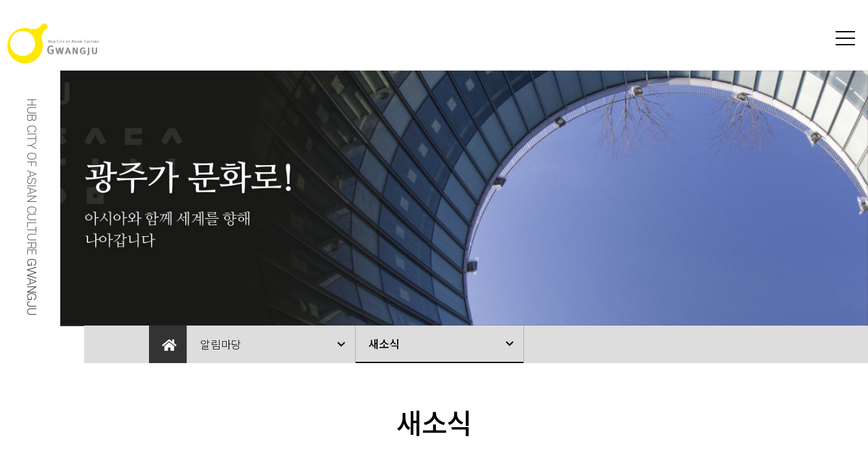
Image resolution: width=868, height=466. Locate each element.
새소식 (384, 343)
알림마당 (221, 344)
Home (168, 344)
